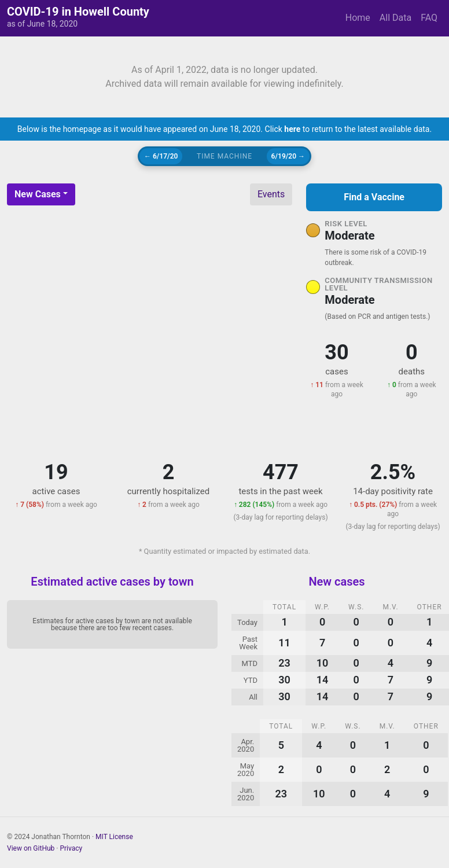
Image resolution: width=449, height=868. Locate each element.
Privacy (71, 848)
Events (271, 194)
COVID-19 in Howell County (78, 12)
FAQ (429, 18)
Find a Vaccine (374, 197)
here (292, 129)
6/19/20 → (288, 156)
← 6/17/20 (161, 156)
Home (358, 18)
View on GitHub (31, 848)
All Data (395, 18)
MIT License (114, 837)
